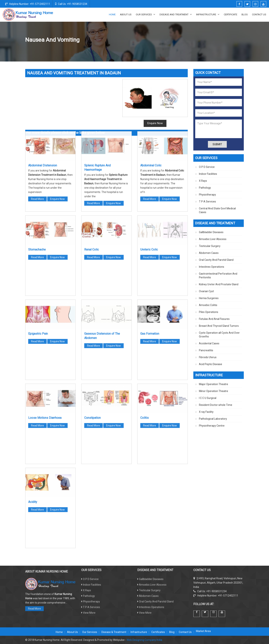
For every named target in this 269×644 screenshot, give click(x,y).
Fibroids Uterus (208, 357)
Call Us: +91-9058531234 (71, 4)
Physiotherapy (207, 195)
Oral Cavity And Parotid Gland (216, 260)
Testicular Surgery (210, 246)
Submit (217, 144)
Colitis (144, 344)
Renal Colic (92, 176)
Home (112, 14)
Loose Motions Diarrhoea (45, 344)
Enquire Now (57, 125)
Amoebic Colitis (208, 305)
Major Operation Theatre (214, 384)
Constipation (92, 344)
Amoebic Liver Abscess (213, 239)
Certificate (231, 14)
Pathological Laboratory (213, 419)
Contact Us (259, 14)
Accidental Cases (209, 343)
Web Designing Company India (144, 640)
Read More (37, 125)
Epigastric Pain (38, 260)
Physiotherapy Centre (212, 426)
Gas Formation (150, 260)
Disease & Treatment (114, 632)
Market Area (203, 631)
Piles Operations (209, 312)
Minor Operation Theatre (214, 391)
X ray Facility (206, 412)
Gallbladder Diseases (211, 232)
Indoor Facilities (208, 174)
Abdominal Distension (43, 92)
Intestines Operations (212, 267)
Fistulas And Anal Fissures (214, 319)
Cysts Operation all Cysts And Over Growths (219, 335)
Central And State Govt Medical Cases (217, 210)
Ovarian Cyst (206, 291)
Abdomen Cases (206, 40)
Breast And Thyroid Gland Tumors (219, 326)
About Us (126, 14)
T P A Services (207, 202)
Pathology (205, 188)
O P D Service (207, 167)
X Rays (203, 181)
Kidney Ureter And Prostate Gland (219, 284)
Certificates (158, 632)
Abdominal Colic (151, 92)
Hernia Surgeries (209, 298)
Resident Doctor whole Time (216, 405)
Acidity (33, 428)
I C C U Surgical (208, 398)
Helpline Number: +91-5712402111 (28, 4)
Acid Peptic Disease (211, 364)
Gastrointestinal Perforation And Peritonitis (218, 276)
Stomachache (37, 176)
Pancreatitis (206, 350)
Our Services (146, 14)
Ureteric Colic (149, 176)
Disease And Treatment (176, 14)
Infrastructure (208, 14)
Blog (245, 14)
